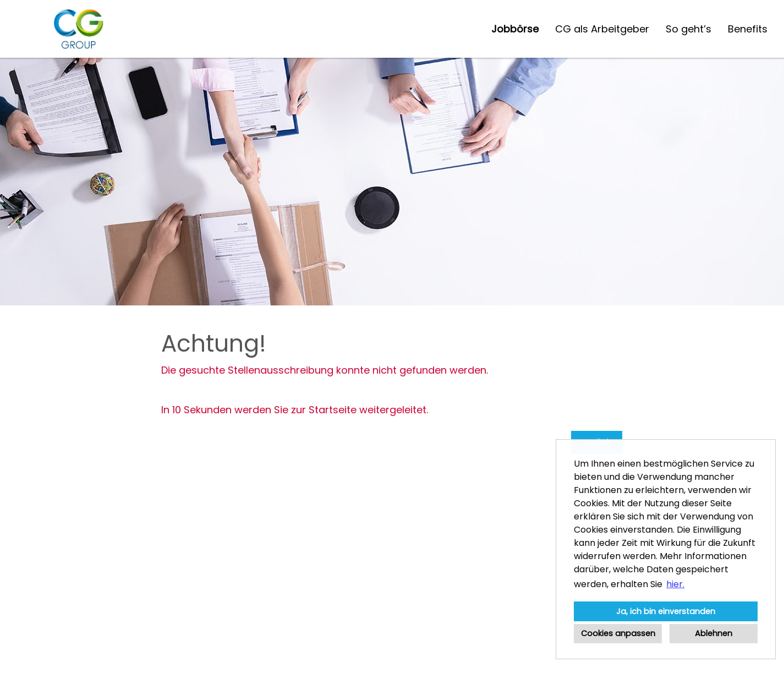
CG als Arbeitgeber (602, 29)
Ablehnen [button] (714, 633)
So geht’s (689, 29)
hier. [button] (675, 584)
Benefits (748, 29)
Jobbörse (515, 29)
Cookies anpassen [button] (618, 633)
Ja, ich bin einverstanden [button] (666, 611)
